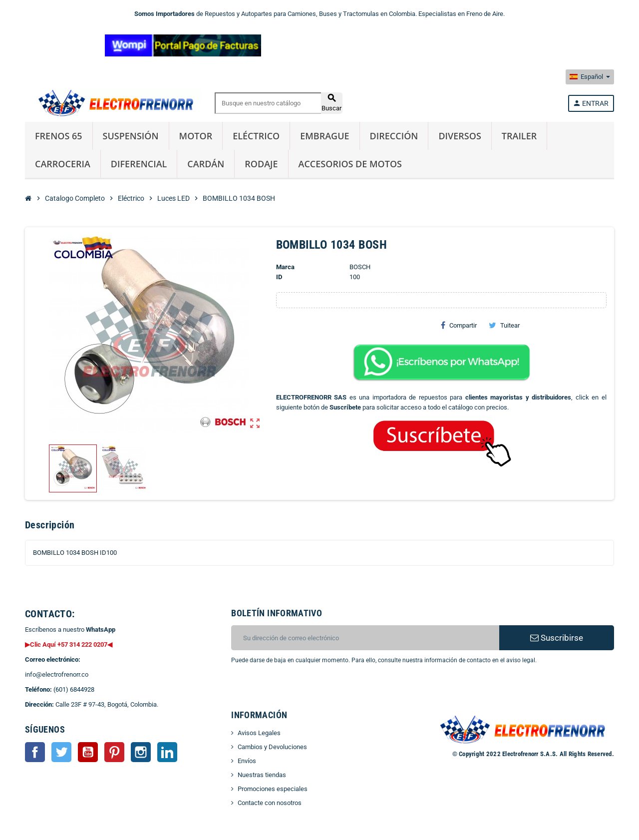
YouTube (88, 752)
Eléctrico (256, 136)
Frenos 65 (59, 136)
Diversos (460, 136)
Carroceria (63, 164)
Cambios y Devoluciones (272, 747)
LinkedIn (167, 752)
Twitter (61, 752)
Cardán (206, 164)
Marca (285, 267)
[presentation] (312, 691)
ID (279, 277)
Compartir (459, 325)
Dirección (394, 136)
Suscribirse (557, 638)
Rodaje (261, 164)
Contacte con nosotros (270, 803)
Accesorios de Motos (350, 164)
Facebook (35, 752)
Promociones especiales (273, 789)
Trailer (519, 136)
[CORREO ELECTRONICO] (365, 638)
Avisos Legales (259, 733)
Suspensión (131, 136)
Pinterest (114, 752)
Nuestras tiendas (262, 775)
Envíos (247, 761)
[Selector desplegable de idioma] (590, 77)
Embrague (324, 136)
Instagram (141, 752)
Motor (196, 136)
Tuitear (504, 325)
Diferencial (139, 164)
